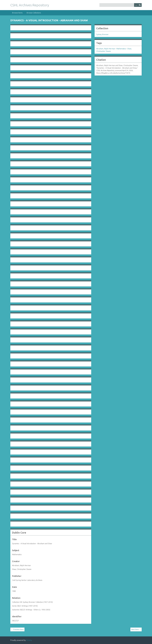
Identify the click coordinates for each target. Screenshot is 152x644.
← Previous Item (17, 629)
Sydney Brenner (102, 34)
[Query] (121, 5)
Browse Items (17, 13)
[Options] (136, 5)
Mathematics (121, 49)
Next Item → (136, 629)
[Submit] (140, 5)
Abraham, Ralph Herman (106, 49)
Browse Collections (34, 13)
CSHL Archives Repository (30, 5)
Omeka (29, 640)
